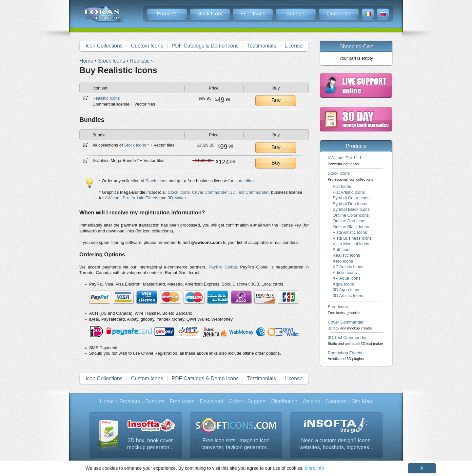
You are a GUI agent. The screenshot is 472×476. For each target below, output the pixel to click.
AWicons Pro (117, 198)
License (294, 46)
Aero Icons (343, 261)
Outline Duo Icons (350, 221)
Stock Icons (210, 14)
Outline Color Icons (351, 215)
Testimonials (262, 46)
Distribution (284, 401)
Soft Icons (342, 250)
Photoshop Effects (346, 356)
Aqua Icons (343, 284)
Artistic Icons (345, 273)
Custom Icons (147, 46)
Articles (311, 401)
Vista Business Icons (352, 238)
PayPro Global (223, 267)
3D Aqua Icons (346, 290)
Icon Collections (104, 46)
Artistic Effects (145, 198)
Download (339, 14)
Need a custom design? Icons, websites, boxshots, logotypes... (336, 444)
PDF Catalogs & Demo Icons (205, 46)
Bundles (296, 14)
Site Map (362, 401)
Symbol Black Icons (351, 209)
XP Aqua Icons (347, 278)
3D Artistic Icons (348, 296)
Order (235, 401)
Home (107, 401)
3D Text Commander (249, 192)
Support (257, 401)
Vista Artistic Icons (350, 232)
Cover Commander (210, 192)
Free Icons (253, 14)
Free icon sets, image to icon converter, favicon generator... (236, 444)
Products (167, 14)
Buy (276, 100)
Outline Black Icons (351, 227)
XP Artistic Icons (348, 267)
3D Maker (177, 198)
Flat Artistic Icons (349, 192)
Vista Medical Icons (351, 244)
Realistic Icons (106, 98)
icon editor (244, 181)
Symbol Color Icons (351, 198)
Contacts (336, 401)
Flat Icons (342, 186)
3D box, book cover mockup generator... (150, 444)
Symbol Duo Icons (350, 204)
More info (314, 468)
